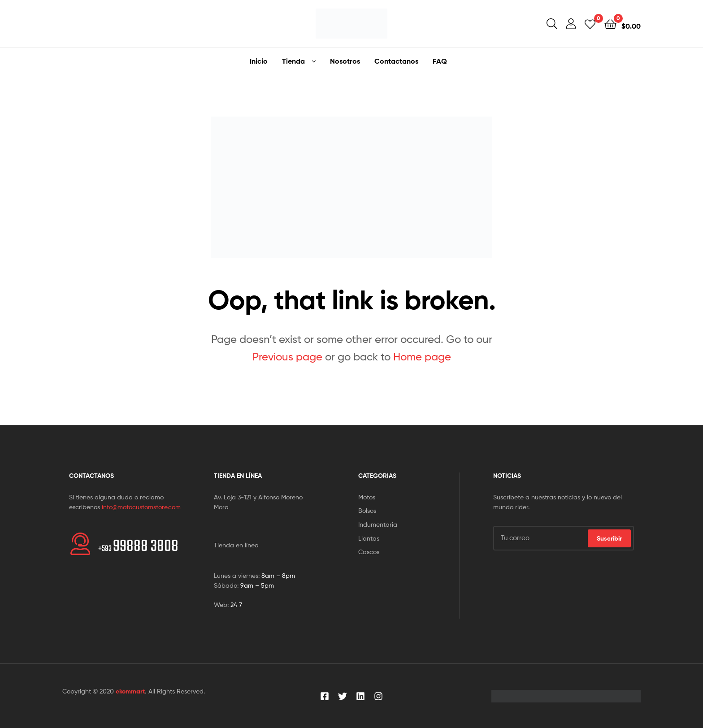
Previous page (287, 357)
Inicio (259, 61)
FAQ (440, 61)
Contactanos (396, 61)
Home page (422, 357)
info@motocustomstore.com (141, 507)
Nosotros (345, 61)
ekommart (130, 691)
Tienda (293, 61)
